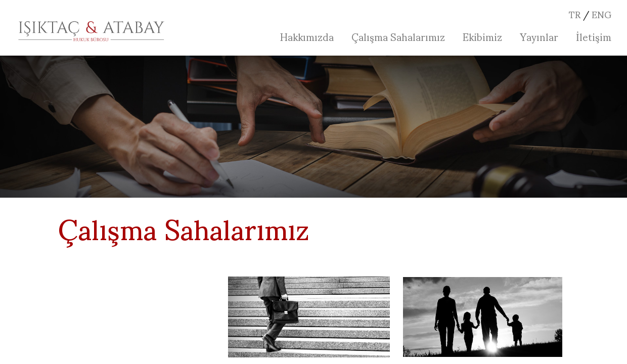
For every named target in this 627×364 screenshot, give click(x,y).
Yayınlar (539, 36)
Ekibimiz (482, 36)
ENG (601, 14)
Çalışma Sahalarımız (398, 36)
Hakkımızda (307, 36)
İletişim (594, 36)
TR (575, 14)
